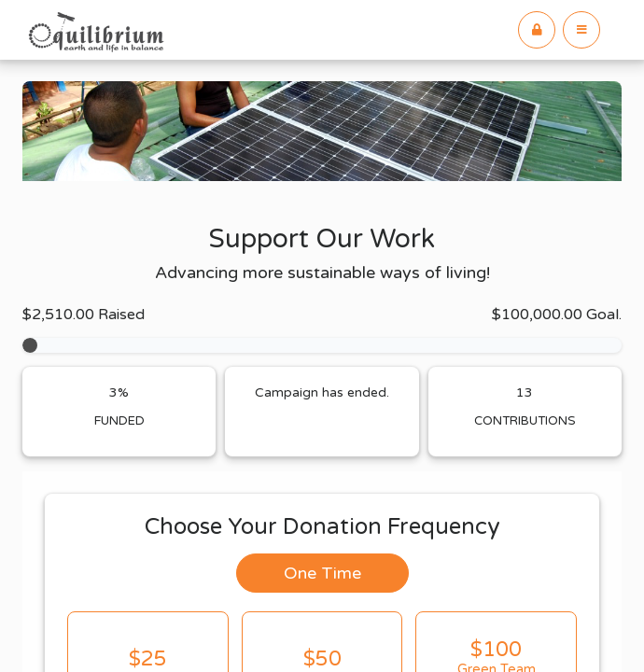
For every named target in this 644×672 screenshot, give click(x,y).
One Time (322, 573)
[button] (581, 30)
